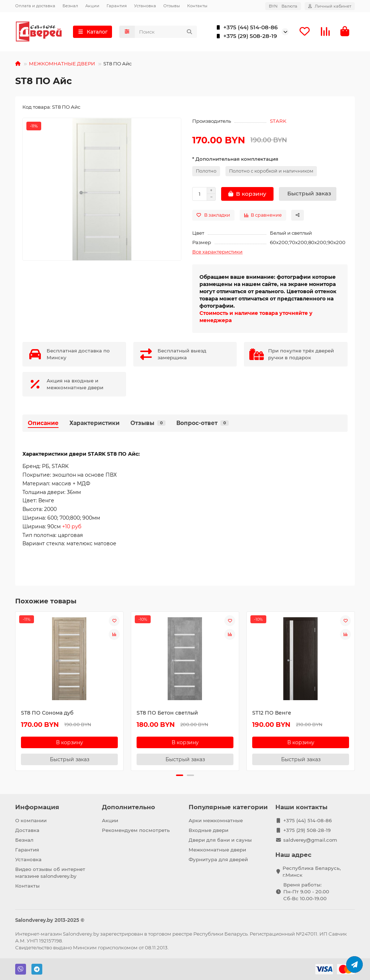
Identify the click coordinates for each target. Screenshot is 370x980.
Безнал (70, 6)
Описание (43, 423)
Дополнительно (128, 807)
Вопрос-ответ (203, 423)
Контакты (197, 6)
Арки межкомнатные (216, 820)
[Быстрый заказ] (308, 194)
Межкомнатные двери (217, 850)
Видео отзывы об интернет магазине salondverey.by (50, 873)
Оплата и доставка (35, 6)
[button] (180, 775)
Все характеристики (217, 252)
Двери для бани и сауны (220, 840)
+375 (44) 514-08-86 (246, 27)
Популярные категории (228, 807)
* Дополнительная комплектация (235, 159)
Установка (145, 6)
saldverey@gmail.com (310, 840)
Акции (92, 6)
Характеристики (94, 423)
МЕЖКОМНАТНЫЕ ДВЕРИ (62, 64)
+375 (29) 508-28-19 (245, 36)
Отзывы (172, 6)
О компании (31, 820)
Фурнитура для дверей (218, 859)
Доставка (27, 830)
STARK (278, 121)
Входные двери (208, 830)
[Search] (166, 32)
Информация (37, 807)
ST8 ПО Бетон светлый (167, 713)
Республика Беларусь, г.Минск (312, 871)
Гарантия (117, 6)
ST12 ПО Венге (272, 713)
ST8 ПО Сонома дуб (47, 713)
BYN (283, 6)
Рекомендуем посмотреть (136, 830)
